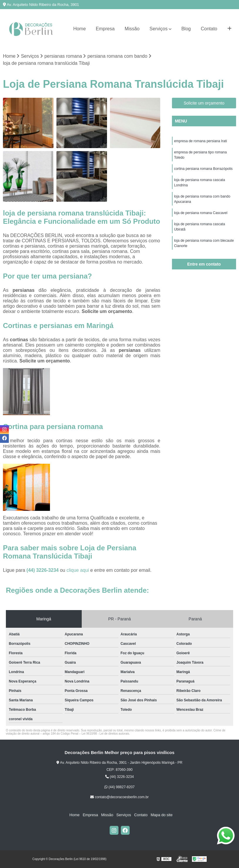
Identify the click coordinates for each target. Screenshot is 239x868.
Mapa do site (161, 815)
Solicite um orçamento (204, 103)
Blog (186, 29)
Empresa (105, 29)
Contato (209, 29)
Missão (132, 29)
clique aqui (78, 570)
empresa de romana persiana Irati (200, 141)
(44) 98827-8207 (119, 787)
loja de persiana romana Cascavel (201, 213)
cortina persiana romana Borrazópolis (203, 169)
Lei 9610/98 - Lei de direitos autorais (105, 734)
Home (80, 29)
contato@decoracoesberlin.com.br (119, 797)
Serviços (159, 29)
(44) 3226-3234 (43, 570)
